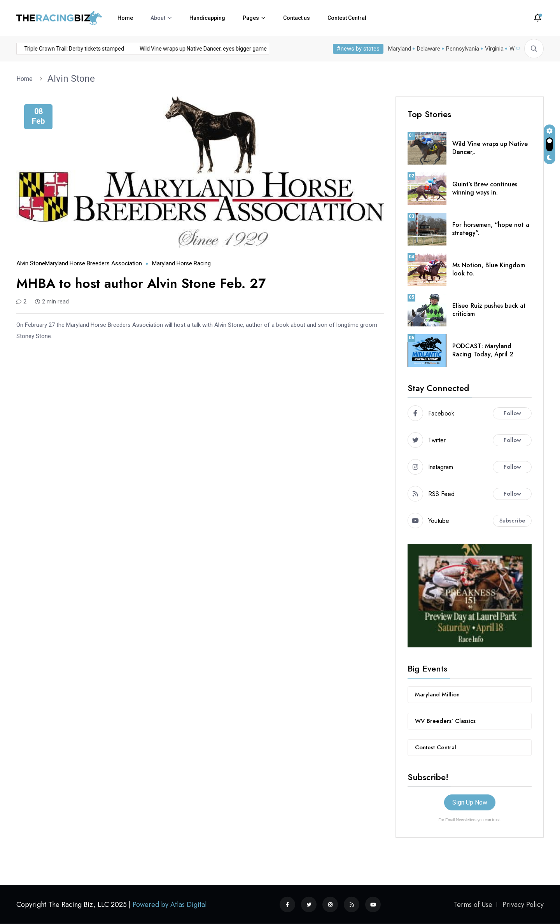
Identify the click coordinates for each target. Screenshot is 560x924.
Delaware (429, 49)
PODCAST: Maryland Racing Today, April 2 (483, 350)
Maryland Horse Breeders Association (94, 263)
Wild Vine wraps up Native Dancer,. (490, 148)
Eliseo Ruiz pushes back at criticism (489, 310)
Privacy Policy (523, 905)
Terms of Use (473, 905)
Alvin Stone (71, 79)
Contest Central (347, 18)
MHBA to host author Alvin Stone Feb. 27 (141, 283)
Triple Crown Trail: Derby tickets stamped (58, 49)
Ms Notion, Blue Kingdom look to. (489, 269)
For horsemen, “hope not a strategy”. (491, 229)
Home (125, 18)
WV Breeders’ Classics (445, 721)
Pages (251, 18)
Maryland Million (437, 694)
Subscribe (512, 521)
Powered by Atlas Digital (170, 905)
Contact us (297, 18)
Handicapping (207, 18)
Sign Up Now (470, 802)
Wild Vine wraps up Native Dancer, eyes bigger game (187, 49)
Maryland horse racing (181, 263)
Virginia (494, 49)
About (158, 18)
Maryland (400, 49)
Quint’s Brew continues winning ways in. (485, 188)
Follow (512, 413)
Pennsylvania (463, 49)
